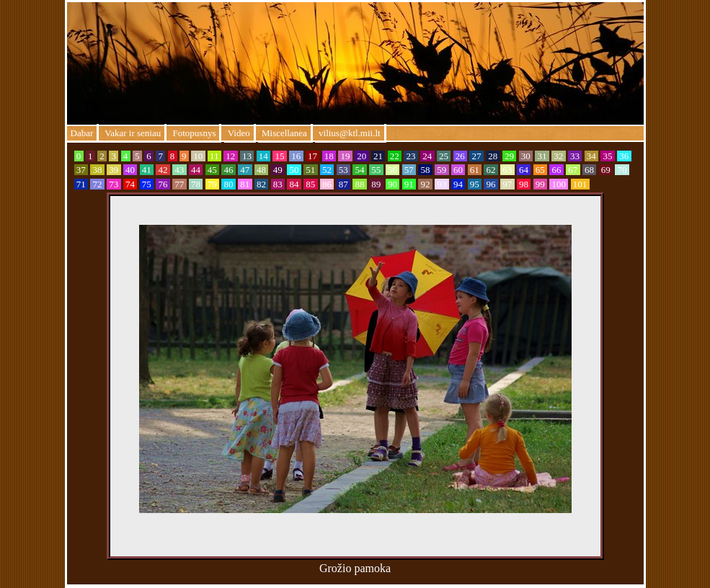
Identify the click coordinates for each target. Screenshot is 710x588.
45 (213, 170)
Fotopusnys (193, 133)
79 (213, 184)
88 (360, 184)
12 (231, 156)
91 (409, 184)
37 (81, 170)
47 (245, 170)
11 (214, 156)
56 (393, 170)
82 (262, 184)
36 (624, 156)
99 (541, 184)
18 (329, 156)
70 (622, 170)
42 (163, 170)
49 (278, 170)
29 (510, 156)
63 (507, 170)
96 (491, 184)
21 (378, 156)
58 (425, 170)
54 (360, 170)
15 (280, 156)
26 (461, 156)
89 (376, 184)
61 (475, 170)
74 (130, 184)
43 (179, 170)
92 (425, 184)
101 (580, 184)
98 (524, 184)
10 (198, 156)
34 (592, 156)
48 (262, 170)
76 (163, 184)
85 (311, 184)
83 (278, 184)
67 (573, 170)
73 (114, 184)
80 (228, 184)
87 (344, 184)
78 (196, 184)
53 (344, 170)
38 (97, 170)
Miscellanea (284, 133)
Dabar (82, 133)
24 (427, 156)
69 (606, 170)
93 (442, 184)
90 (393, 184)
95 (475, 184)
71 (81, 184)
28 (493, 156)
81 (245, 184)
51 (311, 170)
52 (327, 170)
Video (239, 133)
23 (411, 156)
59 (442, 170)
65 (541, 170)
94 (458, 184)
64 (524, 170)
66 (556, 170)
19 (345, 156)
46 (228, 170)
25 (444, 156)
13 (247, 156)
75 (147, 184)
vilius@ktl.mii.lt (350, 133)
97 (507, 184)
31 (542, 156)
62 (491, 170)
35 (608, 156)
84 (294, 184)
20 (362, 156)
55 (376, 170)
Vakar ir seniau (132, 133)
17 (313, 156)
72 (97, 184)
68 (590, 170)
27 (476, 156)
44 (196, 170)
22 (395, 156)
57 (409, 170)
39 (114, 170)
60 (458, 170)
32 (559, 156)
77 (179, 184)
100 (559, 184)
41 (147, 170)
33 (575, 156)
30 (526, 156)
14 (264, 156)
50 (294, 170)
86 (327, 184)
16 (296, 156)
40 (130, 170)
